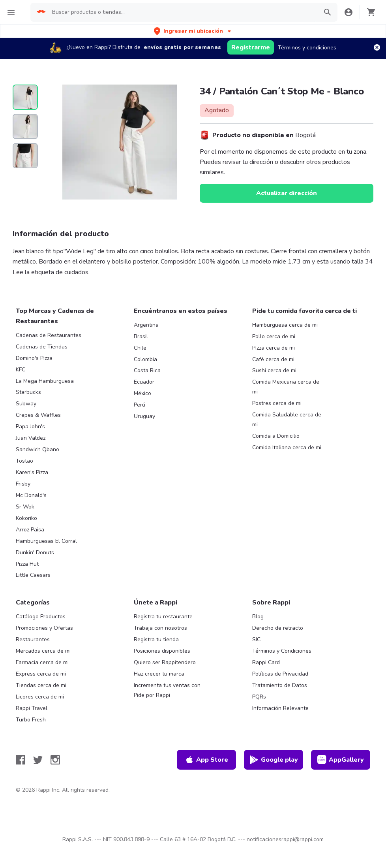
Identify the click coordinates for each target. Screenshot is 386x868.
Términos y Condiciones (282, 651)
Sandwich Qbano (37, 449)
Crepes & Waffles (38, 415)
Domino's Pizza (34, 358)
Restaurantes (33, 639)
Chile (140, 348)
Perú (140, 405)
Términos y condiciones (307, 48)
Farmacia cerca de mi (42, 662)
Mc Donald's (31, 495)
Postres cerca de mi (277, 403)
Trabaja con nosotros (160, 628)
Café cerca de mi (273, 359)
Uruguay (144, 416)
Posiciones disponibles (162, 651)
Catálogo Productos (41, 617)
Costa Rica (147, 370)
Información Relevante (280, 708)
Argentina (146, 325)
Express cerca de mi (41, 674)
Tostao (24, 461)
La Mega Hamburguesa (45, 381)
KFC (21, 370)
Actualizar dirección (287, 193)
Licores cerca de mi (40, 697)
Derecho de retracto (278, 628)
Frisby (23, 484)
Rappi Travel (32, 708)
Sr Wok (25, 507)
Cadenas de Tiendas (42, 347)
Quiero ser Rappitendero (165, 662)
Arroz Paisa (30, 530)
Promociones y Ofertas (44, 628)
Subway (26, 404)
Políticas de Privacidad (280, 674)
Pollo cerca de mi (274, 336)
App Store (206, 760)
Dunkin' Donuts (35, 553)
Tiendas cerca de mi (41, 685)
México (142, 393)
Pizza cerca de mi (274, 348)
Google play (274, 760)
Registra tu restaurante (163, 617)
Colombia (145, 359)
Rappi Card (266, 662)
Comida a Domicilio (276, 436)
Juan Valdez (31, 438)
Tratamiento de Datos (280, 685)
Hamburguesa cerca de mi (285, 325)
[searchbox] (182, 12)
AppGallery (341, 760)
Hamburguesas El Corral (46, 541)
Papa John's (30, 426)
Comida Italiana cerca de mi (287, 447)
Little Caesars (33, 575)
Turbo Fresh (31, 720)
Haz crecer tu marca (159, 674)
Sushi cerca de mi (274, 370)
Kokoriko (26, 518)
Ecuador (144, 382)
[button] (193, 31)
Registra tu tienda (156, 639)
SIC (256, 639)
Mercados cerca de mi (43, 651)
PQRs (259, 697)
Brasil (141, 336)
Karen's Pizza (32, 472)
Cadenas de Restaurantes (49, 335)
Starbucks (28, 392)
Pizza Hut (27, 564)
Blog (258, 617)
